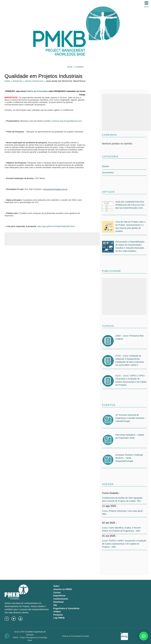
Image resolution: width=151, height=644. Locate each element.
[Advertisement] (58, 239)
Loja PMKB (59, 618)
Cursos (57, 592)
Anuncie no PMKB (63, 589)
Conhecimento (61, 599)
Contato (86, 636)
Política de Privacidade (37, 91)
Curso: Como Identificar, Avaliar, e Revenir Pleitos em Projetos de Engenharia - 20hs (121, 529)
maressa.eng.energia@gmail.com (66, 121)
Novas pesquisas (35, 81)
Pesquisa (18, 81)
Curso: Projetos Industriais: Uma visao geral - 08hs (123, 512)
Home (7, 81)
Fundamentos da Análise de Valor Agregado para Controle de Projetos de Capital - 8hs (122, 499)
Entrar (70, 67)
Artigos (57, 611)
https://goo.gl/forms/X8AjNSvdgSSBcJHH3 (56, 226)
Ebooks (106, 166)
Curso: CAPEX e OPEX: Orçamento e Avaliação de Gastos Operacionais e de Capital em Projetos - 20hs (124, 544)
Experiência (59, 596)
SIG (55, 605)
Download (58, 602)
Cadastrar (79, 67)
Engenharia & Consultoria (66, 608)
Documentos (108, 173)
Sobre (56, 586)
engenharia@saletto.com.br (55, 189)
